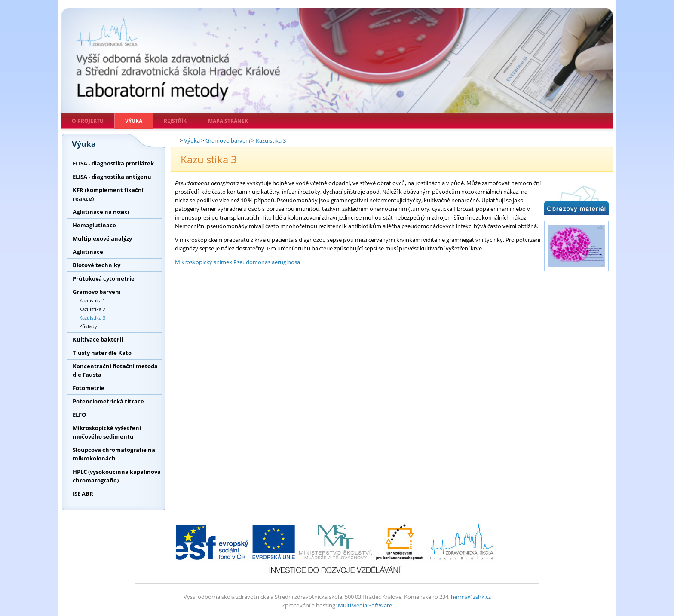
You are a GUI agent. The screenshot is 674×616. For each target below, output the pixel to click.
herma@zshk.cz (471, 597)
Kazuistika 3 (92, 318)
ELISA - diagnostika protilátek (113, 163)
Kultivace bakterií (98, 339)
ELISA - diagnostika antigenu (112, 177)
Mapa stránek (228, 121)
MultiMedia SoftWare (365, 605)
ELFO (79, 415)
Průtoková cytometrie (104, 278)
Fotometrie (89, 388)
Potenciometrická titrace (108, 401)
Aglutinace (88, 252)
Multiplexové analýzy (102, 238)
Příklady (88, 326)
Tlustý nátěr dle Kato (102, 353)
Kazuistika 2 (92, 309)
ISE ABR (83, 494)
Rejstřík (175, 121)
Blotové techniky (97, 265)
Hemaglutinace (94, 225)
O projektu (88, 121)
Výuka (134, 121)
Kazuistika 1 (92, 300)
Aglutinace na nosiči (101, 212)
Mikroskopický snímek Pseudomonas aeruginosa (237, 262)
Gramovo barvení (97, 292)
